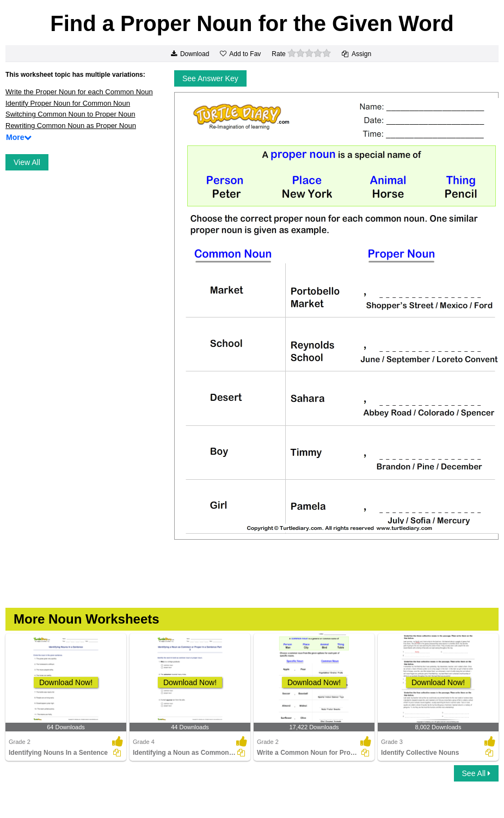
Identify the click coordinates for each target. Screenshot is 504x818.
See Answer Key (210, 78)
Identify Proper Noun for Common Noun (68, 103)
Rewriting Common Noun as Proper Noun (71, 126)
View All (27, 162)
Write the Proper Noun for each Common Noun (79, 92)
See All (476, 773)
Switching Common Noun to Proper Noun (70, 114)
